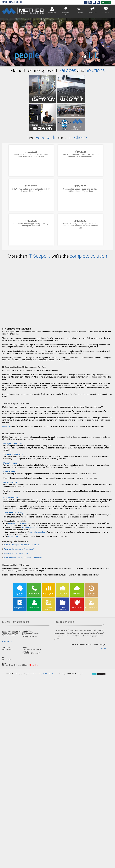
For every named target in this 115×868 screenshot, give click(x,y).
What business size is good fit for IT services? (23, 558)
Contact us (6, 426)
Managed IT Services (13, 444)
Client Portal (46, 674)
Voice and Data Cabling (13, 513)
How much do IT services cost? (17, 553)
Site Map (52, 674)
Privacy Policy (38, 674)
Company (52, 10)
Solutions (79, 10)
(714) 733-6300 (28, 649)
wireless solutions (16, 536)
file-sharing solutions (30, 528)
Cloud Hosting (9, 472)
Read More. (103, 649)
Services (66, 10)
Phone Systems (10, 463)
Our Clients (93, 10)
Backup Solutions (11, 497)
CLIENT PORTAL (106, 2)
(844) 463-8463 (15, 2)
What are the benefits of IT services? (19, 549)
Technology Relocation (13, 454)
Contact (106, 10)
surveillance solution (38, 532)
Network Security (11, 482)
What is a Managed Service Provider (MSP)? (22, 545)
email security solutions (18, 523)
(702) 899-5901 (28, 653)
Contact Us (7, 642)
